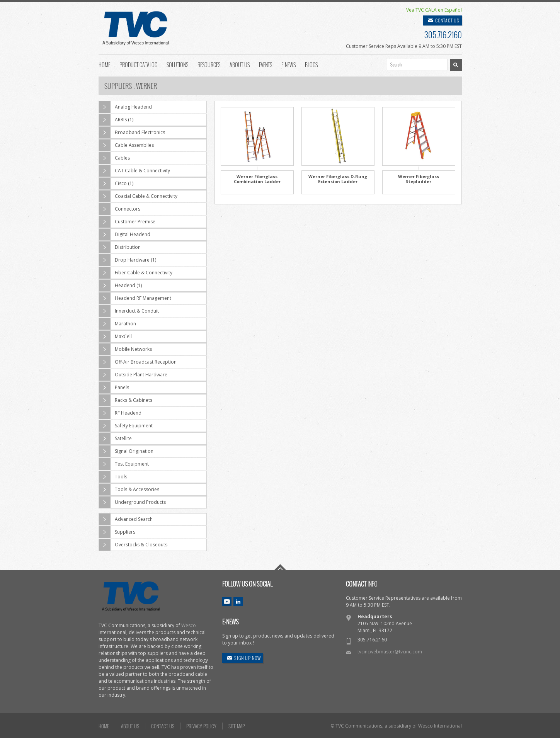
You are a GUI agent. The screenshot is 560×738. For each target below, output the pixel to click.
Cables (114, 158)
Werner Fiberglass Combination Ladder (257, 179)
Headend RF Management (135, 298)
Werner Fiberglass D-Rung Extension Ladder (338, 179)
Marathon (117, 324)
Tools (113, 477)
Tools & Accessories (129, 490)
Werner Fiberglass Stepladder (419, 179)
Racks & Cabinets (126, 400)
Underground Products (132, 502)
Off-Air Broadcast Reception (138, 362)
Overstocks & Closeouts (133, 545)
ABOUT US (130, 726)
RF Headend (120, 413)
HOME (104, 726)
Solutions (177, 64)
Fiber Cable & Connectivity (136, 273)
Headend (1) (120, 286)
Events (266, 64)
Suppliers (117, 532)
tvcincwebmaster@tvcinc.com (390, 652)
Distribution (120, 247)
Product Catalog (138, 64)
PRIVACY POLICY (201, 726)
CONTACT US (447, 20)
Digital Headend (125, 235)
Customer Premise (127, 222)
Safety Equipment (126, 426)
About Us (240, 64)
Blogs (311, 64)
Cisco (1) (116, 184)
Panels (114, 388)
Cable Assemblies (126, 145)
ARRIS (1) (116, 120)
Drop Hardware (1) (128, 260)
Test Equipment (124, 464)
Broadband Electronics (132, 133)
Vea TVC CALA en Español (434, 10)
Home (104, 64)
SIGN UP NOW (248, 658)
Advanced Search (126, 519)
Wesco (189, 625)
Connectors (120, 209)
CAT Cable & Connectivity (134, 171)
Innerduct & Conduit (129, 311)
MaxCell (115, 337)
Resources (209, 64)
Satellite (115, 439)
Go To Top (280, 567)
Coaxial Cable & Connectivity (138, 196)
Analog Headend (125, 107)
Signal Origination (126, 451)
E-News (289, 64)
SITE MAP (237, 726)
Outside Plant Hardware (133, 375)
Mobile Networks (125, 349)
